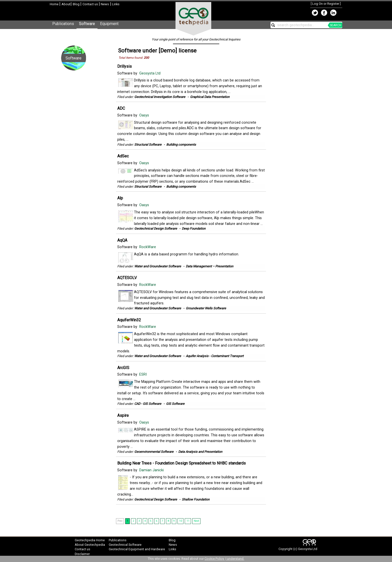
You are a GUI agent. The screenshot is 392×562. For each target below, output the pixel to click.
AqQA (122, 240)
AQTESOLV (127, 278)
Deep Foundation (194, 229)
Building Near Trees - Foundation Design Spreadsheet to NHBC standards (181, 463)
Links (115, 4)
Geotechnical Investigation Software (160, 97)
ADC (121, 108)
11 (188, 521)
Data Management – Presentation (209, 266)
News (104, 4)
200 (146, 58)
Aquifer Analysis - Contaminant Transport (215, 356)
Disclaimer (82, 554)
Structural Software (148, 145)
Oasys (145, 115)
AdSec (123, 156)
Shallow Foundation (196, 499)
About (66, 4)
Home (54, 4)
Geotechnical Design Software (156, 229)
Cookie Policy (215, 559)
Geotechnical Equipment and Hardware (137, 549)
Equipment (109, 24)
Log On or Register (326, 4)
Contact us (91, 4)
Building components (181, 145)
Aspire (123, 415)
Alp (120, 198)
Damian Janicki (152, 470)
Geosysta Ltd (150, 73)
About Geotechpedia (90, 545)
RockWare (148, 247)
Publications (63, 24)
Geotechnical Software (125, 545)
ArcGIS (123, 368)
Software (87, 24)
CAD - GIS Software (148, 404)
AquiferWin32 (129, 320)
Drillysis (124, 66)
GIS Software (175, 404)
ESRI (143, 374)
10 (180, 521)
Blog (76, 4)
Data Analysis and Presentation (200, 452)
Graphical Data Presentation (210, 97)
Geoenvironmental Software (154, 452)
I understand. (235, 559)
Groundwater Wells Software (206, 308)
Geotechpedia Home (90, 540)
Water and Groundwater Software (158, 266)
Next (196, 521)
